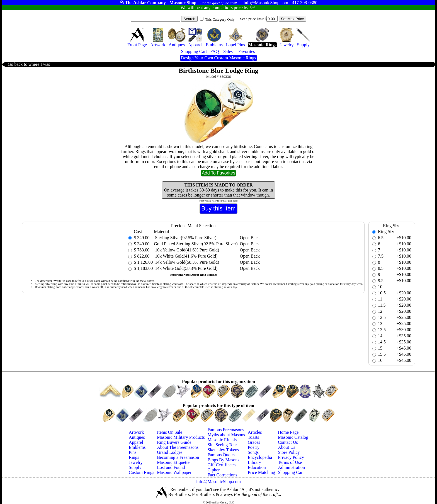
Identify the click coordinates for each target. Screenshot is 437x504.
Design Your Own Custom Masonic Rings (218, 58)
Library (254, 462)
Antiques (137, 437)
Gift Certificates (222, 465)
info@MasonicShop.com (219, 482)
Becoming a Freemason (178, 457)
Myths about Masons (226, 435)
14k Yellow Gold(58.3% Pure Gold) (186, 262)
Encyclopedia (260, 457)
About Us (287, 447)
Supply (135, 467)
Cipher (214, 470)
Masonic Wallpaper (174, 472)
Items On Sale (170, 432)
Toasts (253, 437)
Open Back (250, 238)
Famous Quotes (222, 455)
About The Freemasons (178, 447)
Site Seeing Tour (222, 445)
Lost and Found (171, 467)
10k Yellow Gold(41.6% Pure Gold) (186, 250)
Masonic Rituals (222, 440)
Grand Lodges (170, 452)
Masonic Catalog (293, 437)
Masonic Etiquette (173, 462)
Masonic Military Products (181, 437)
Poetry (254, 447)
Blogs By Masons (224, 460)
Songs (253, 452)
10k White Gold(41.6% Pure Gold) (186, 256)
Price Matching (261, 472)
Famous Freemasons (226, 430)
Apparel (136, 442)
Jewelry (136, 462)
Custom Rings (141, 472)
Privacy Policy (291, 457)
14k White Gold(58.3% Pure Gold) (186, 268)
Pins (133, 452)
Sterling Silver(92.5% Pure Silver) (185, 238)
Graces (254, 442)
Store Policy (289, 452)
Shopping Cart (291, 472)
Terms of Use (290, 462)
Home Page (288, 432)
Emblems (137, 447)
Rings (134, 457)
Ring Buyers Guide (174, 442)
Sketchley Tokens (223, 450)
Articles (255, 432)
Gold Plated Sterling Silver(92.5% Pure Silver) (196, 244)
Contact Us (288, 442)
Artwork (136, 432)
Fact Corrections (222, 475)
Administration (291, 467)
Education (257, 467)
